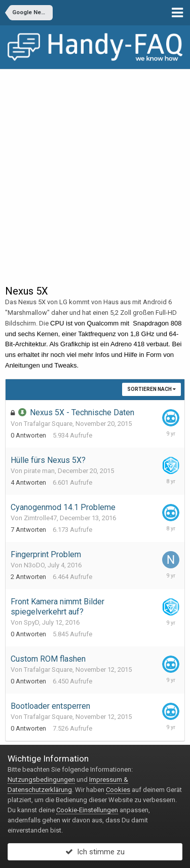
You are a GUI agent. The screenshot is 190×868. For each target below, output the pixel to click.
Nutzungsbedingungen (41, 780)
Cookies (118, 790)
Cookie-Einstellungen (87, 810)
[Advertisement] (95, 170)
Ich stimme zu (95, 852)
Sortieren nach (151, 389)
